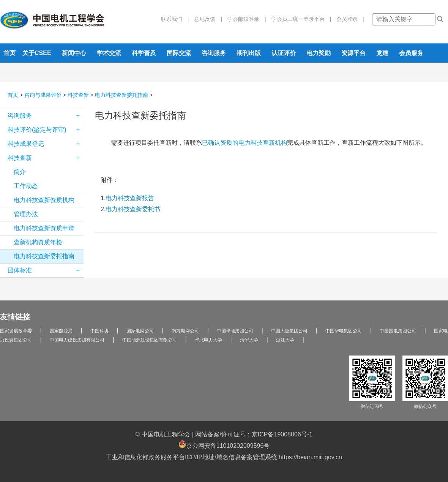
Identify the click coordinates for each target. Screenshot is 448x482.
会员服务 (411, 53)
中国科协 (99, 331)
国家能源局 (61, 331)
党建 (382, 53)
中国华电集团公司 (344, 331)
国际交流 (179, 53)
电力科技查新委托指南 (121, 95)
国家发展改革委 (16, 331)
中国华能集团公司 (235, 331)
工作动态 (26, 186)
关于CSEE (37, 53)
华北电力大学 (208, 340)
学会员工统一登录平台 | (299, 19)
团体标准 (46, 270)
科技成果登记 (46, 144)
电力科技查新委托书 (133, 209)
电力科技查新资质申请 (44, 228)
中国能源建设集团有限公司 (150, 340)
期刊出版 (249, 53)
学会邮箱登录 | (244, 19)
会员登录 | (348, 19)
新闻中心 (74, 53)
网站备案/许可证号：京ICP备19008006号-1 (254, 434)
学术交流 (109, 53)
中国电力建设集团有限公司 (77, 340)
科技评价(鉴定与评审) (46, 130)
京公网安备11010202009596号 (224, 445)
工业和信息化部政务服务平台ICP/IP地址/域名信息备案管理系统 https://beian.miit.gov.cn (224, 457)
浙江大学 (285, 340)
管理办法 (26, 214)
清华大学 (249, 340)
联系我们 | (175, 19)
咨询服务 (214, 53)
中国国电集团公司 (398, 331)
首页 (9, 53)
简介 (20, 172)
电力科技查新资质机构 (44, 200)
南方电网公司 (185, 331)
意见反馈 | (205, 19)
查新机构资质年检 (38, 242)
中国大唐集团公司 (289, 331)
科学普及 (144, 53)
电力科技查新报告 (130, 198)
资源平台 (353, 53)
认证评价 (284, 53)
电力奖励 (319, 53)
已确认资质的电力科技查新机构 (245, 143)
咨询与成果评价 (43, 95)
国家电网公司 (140, 331)
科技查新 (78, 95)
